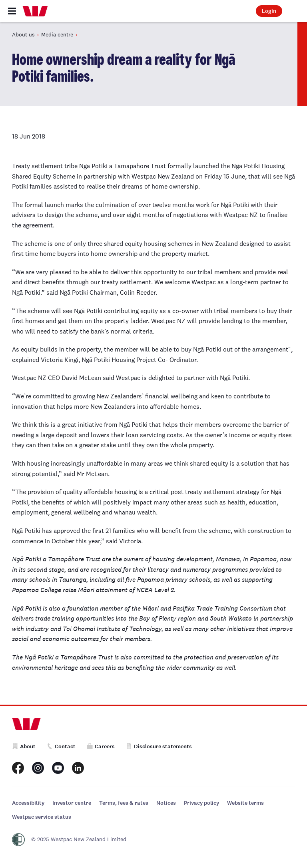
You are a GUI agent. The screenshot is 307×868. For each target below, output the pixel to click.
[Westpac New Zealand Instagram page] (38, 768)
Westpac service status (42, 817)
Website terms (245, 803)
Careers (101, 746)
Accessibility (28, 803)
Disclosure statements (159, 746)
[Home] (35, 11)
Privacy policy (201, 803)
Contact (61, 746)
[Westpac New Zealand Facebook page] (18, 768)
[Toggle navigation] (12, 11)
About (24, 746)
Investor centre (72, 803)
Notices (166, 803)
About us (23, 34)
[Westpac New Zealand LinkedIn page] (78, 768)
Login (269, 11)
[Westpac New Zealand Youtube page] (58, 768)
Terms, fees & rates (124, 803)
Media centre (57, 34)
